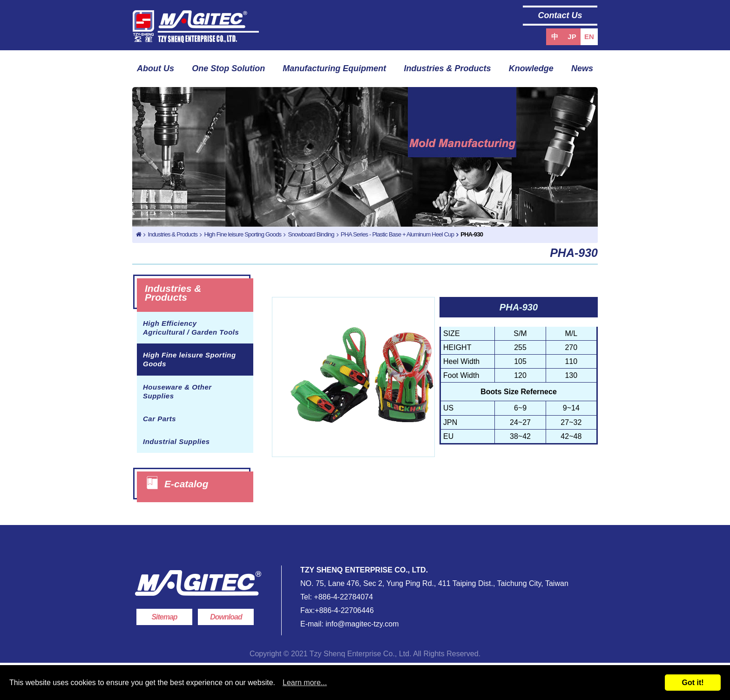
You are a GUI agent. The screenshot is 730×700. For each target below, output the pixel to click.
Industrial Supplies (176, 441)
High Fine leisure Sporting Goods (243, 234)
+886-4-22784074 (343, 597)
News (582, 68)
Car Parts (159, 419)
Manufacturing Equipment (334, 68)
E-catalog (186, 484)
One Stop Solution (228, 68)
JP (572, 37)
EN (589, 37)
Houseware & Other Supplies (177, 391)
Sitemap (164, 617)
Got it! (693, 683)
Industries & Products (448, 68)
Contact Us (560, 15)
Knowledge (531, 68)
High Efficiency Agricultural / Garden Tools (191, 328)
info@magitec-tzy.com (361, 624)
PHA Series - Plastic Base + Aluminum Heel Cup (397, 234)
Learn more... (305, 683)
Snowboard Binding (311, 234)
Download (226, 617)
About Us (155, 68)
